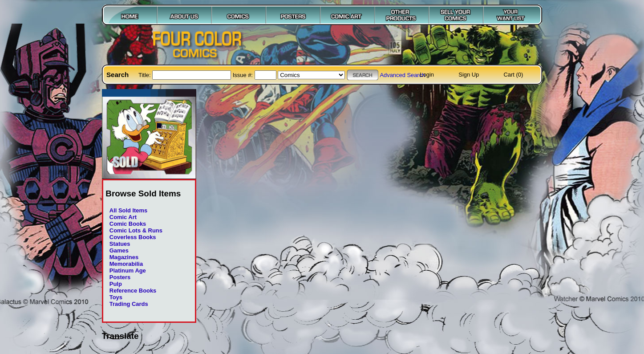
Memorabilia (126, 264)
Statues (120, 244)
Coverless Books (133, 237)
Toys (116, 297)
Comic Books (128, 224)
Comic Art (123, 217)
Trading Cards (129, 304)
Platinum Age (128, 271)
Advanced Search (402, 75)
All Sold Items (128, 210)
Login (427, 75)
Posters (120, 277)
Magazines (124, 257)
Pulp (116, 284)
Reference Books (133, 291)
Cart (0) (514, 75)
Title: (145, 75)
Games (119, 250)
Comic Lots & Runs (136, 230)
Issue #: (244, 75)
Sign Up (469, 75)
